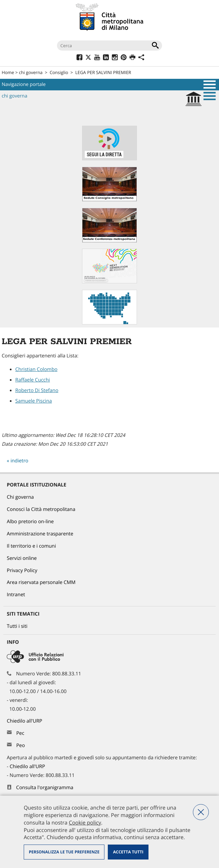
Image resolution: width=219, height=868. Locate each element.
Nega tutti (201, 812)
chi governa (31, 72)
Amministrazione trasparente (40, 534)
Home (8, 72)
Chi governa (20, 497)
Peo (21, 746)
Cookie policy (85, 822)
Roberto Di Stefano (37, 391)
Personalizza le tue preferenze (64, 852)
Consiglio (59, 72)
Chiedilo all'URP (25, 721)
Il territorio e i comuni (31, 546)
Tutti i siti (17, 626)
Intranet (16, 595)
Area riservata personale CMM (41, 582)
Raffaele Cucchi (33, 380)
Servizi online (22, 558)
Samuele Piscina (34, 401)
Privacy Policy (22, 571)
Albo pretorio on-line (30, 522)
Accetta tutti (128, 852)
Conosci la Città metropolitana (41, 509)
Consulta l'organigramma (45, 788)
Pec (20, 733)
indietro (19, 461)
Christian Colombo (36, 369)
